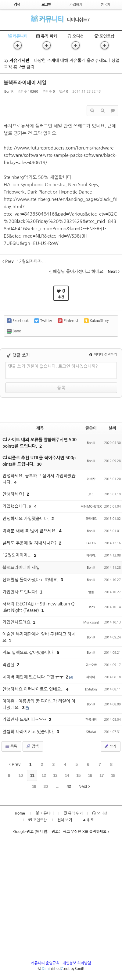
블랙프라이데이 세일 (25, 83)
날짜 (113, 428)
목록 (11, 746)
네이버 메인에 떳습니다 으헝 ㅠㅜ (34, 677)
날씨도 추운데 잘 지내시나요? (30, 543)
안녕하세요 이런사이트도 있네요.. (34, 689)
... (57, 786)
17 (102, 775)
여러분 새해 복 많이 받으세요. (30, 531)
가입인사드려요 (17, 622)
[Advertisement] (61, 899)
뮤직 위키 (47, 36)
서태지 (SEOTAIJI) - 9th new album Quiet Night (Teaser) (38, 607)
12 (44, 775)
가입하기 (76, 5)
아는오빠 (91, 665)
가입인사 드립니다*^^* (25, 719)
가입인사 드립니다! (21, 592)
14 (67, 775)
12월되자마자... (18, 555)
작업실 (9, 665)
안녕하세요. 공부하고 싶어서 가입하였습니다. (39, 479)
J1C (91, 494)
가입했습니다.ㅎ (18, 506)
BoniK (9, 92)
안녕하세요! (14, 494)
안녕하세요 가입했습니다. (26, 519)
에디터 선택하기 (103, 355)
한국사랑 (91, 719)
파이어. (91, 555)
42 (69, 786)
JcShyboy (91, 689)
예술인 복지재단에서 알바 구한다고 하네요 (39, 637)
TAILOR (91, 543)
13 (55, 775)
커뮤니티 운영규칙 (45, 963)
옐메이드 (91, 519)
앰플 (91, 592)
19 (34, 786)
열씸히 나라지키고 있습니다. (29, 732)
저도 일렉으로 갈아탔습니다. (29, 653)
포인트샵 (105, 36)
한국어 (105, 5)
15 (78, 775)
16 (90, 775)
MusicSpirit (91, 622)
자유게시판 (17, 61)
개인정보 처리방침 (77, 963)
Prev (15, 764)
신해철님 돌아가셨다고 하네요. (31, 580)
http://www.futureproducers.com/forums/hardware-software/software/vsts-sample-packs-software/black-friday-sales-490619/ (60, 155)
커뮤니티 (47, 19)
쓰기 (110, 746)
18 (113, 775)
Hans (91, 607)
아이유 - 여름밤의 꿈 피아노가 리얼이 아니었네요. (39, 704)
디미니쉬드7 (78, 20)
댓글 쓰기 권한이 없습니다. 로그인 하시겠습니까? (53, 366)
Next (84, 786)
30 (39, 464)
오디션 (75, 36)
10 (20, 775)
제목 (40, 428)
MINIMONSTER (91, 506)
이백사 (91, 479)
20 (45, 786)
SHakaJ (91, 732)
